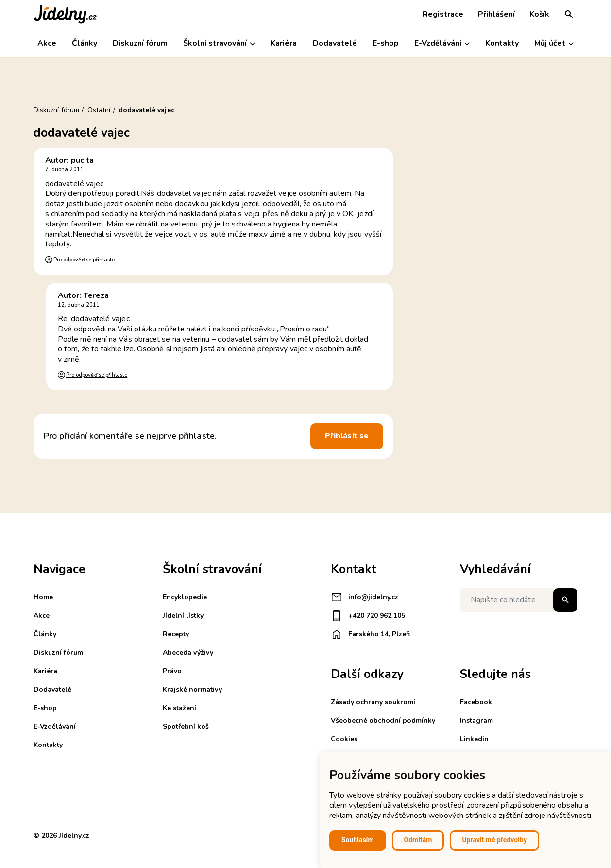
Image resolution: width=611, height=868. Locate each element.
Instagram (476, 720)
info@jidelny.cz (365, 597)
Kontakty (502, 43)
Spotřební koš (186, 726)
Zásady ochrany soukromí (373, 702)
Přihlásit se (347, 436)
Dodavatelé (335, 43)
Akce (47, 43)
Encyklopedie (185, 597)
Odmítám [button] (418, 840)
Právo (172, 671)
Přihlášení (496, 14)
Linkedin (474, 739)
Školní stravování (219, 43)
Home (43, 597)
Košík (539, 14)
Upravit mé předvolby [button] (494, 840)
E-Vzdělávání (442, 43)
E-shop (386, 43)
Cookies (344, 739)
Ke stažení (179, 708)
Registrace (443, 14)
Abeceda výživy (188, 652)
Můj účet (554, 43)
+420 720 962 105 (368, 616)
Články (85, 43)
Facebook (476, 702)
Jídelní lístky (183, 616)
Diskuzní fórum (140, 43)
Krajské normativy (192, 689)
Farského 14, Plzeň (370, 634)
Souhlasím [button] (358, 840)
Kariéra (284, 43)
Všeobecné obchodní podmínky (383, 720)
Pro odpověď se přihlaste (84, 260)
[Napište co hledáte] (519, 600)
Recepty (176, 634)
